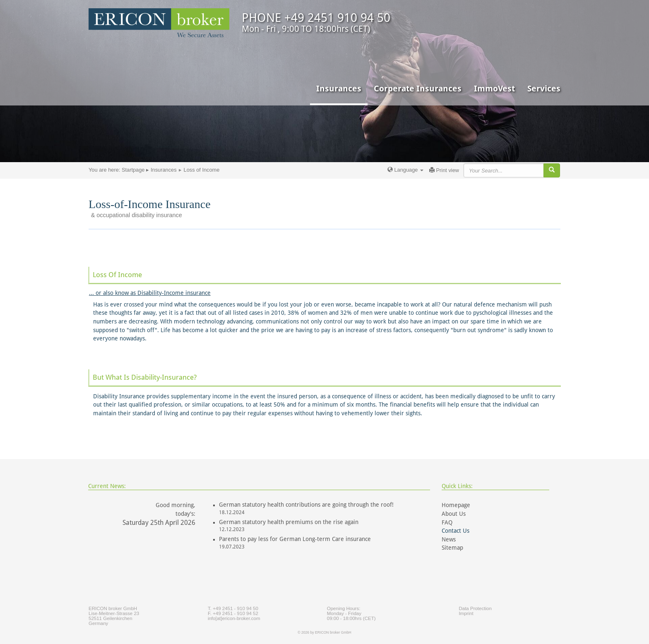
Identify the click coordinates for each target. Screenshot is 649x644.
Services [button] (544, 89)
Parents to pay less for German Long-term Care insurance (295, 539)
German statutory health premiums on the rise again (289, 522)
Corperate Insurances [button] (418, 89)
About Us (454, 514)
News (449, 539)
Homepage (456, 505)
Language (405, 170)
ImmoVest (494, 89)
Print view (444, 170)
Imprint (466, 613)
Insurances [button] (339, 89)
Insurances (164, 170)
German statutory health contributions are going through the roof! (306, 505)
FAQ (447, 522)
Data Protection (475, 608)
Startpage (133, 170)
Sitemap (452, 548)
